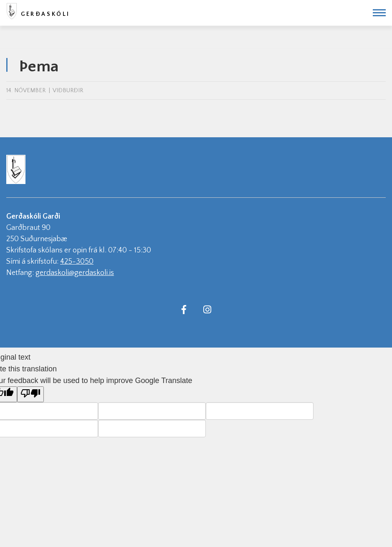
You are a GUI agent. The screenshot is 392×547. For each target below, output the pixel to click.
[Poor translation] (30, 394)
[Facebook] (184, 309)
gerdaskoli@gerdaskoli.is (75, 273)
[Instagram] (207, 309)
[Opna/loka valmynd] (379, 13)
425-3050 (77, 262)
